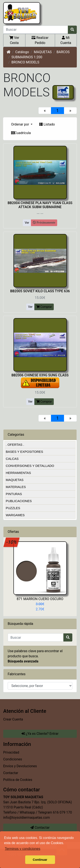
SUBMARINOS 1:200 (27, 57)
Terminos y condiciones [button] (22, 849)
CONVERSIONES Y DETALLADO (30, 466)
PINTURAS (14, 494)
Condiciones (13, 759)
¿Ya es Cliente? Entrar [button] (40, 734)
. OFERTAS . (15, 445)
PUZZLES (13, 508)
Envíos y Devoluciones (20, 766)
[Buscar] (36, 30)
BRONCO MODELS (25, 62)
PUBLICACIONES (19, 501)
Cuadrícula (21, 133)
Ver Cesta (14, 40)
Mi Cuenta (66, 40)
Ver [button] (27, 223)
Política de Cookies (18, 780)
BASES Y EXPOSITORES (24, 452)
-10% (12, 542)
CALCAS (12, 459)
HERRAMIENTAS (18, 473)
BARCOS (63, 52)
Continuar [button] (40, 860)
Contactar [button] (40, 828)
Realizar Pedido (40, 40)
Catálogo (22, 52)
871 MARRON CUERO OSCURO (40, 599)
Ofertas (13, 532)
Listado (47, 124)
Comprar (44, 307)
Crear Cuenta (13, 719)
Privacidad (11, 752)
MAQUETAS (43, 52)
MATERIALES (16, 487)
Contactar (11, 773)
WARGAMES (15, 515)
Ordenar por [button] (20, 124)
